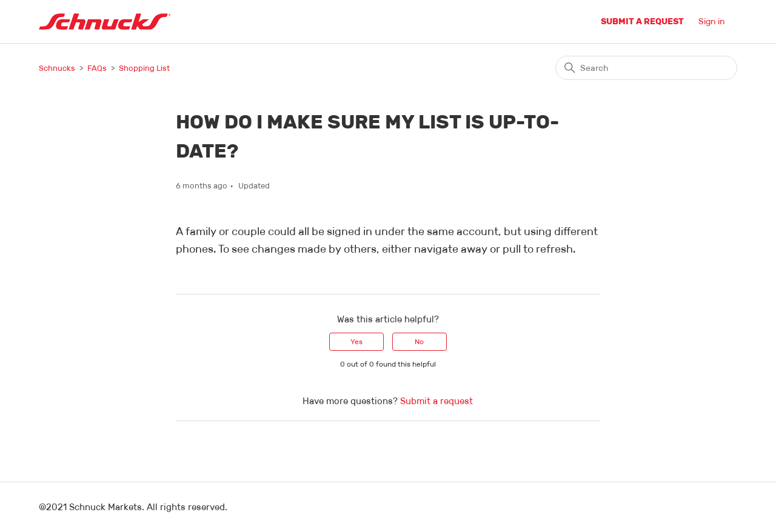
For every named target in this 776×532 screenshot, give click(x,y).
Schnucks (57, 68)
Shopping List (144, 68)
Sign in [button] (712, 21)
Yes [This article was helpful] (356, 341)
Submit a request (642, 21)
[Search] (646, 68)
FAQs (97, 68)
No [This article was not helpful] (419, 341)
